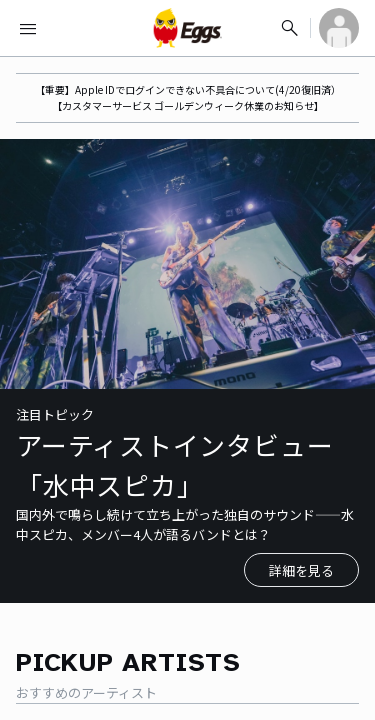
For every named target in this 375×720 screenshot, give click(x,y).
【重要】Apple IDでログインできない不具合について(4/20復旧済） (188, 89)
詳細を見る (301, 570)
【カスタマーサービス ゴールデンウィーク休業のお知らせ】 (188, 105)
